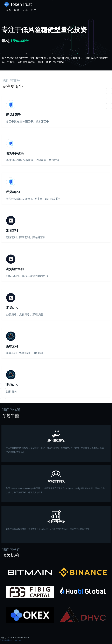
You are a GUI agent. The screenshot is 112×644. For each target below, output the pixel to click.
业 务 (8, 10)
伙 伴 (25, 10)
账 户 (33, 10)
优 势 (17, 10)
